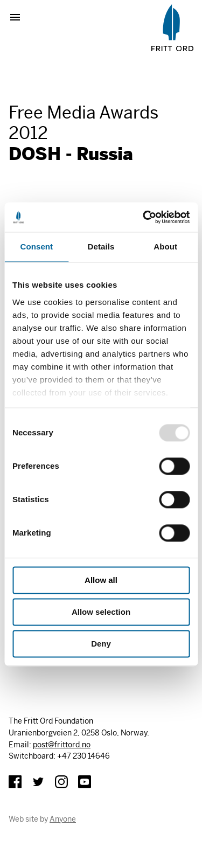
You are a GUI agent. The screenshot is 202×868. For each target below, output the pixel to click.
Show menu (19, 17)
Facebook (15, 782)
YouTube (85, 782)
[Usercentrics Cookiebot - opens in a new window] (144, 217)
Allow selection (101, 612)
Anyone (63, 819)
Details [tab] (101, 246)
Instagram (61, 782)
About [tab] (165, 246)
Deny (101, 644)
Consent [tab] (36, 246)
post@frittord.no (62, 745)
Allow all (101, 580)
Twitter (38, 782)
